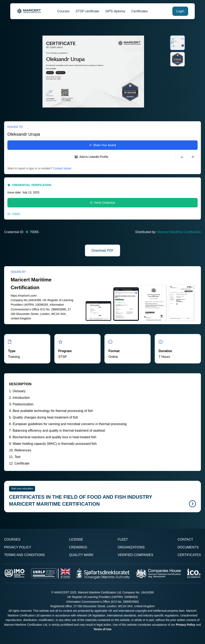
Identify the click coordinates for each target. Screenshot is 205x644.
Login (180, 11)
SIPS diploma (115, 11)
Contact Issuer (62, 168)
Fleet (123, 539)
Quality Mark (81, 555)
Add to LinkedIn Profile (91, 157)
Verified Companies (136, 555)
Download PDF (103, 250)
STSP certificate (87, 11)
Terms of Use (103, 629)
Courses (63, 11)
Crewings (78, 547)
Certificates (140, 11)
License (76, 539)
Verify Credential (102, 203)
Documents (188, 547)
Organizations (131, 547)
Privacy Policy (18, 547)
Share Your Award (102, 145)
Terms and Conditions (24, 555)
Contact (185, 539)
